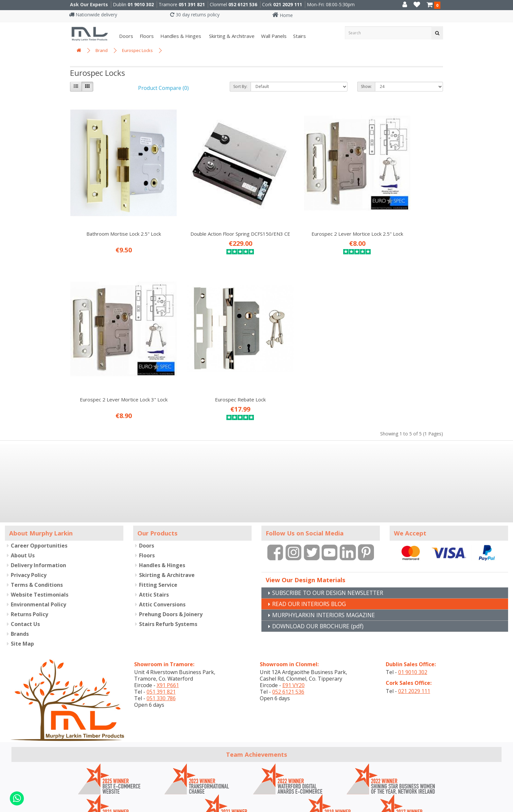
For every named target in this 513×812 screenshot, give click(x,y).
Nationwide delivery (93, 15)
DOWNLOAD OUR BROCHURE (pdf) (321, 582)
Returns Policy (29, 570)
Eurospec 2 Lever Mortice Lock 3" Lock (400, 211)
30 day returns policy (195, 15)
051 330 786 (161, 654)
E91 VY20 (293, 641)
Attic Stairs (154, 550)
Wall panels (274, 36)
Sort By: (240, 86)
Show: (366, 86)
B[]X (506, 808)
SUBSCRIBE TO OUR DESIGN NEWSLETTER (331, 549)
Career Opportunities (39, 501)
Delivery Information (38, 521)
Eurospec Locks (137, 50)
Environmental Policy (38, 560)
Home (283, 15)
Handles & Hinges (181, 36)
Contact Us (25, 580)
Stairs (300, 36)
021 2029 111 (288, 4)
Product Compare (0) (163, 88)
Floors (147, 36)
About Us (23, 511)
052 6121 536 (243, 4)
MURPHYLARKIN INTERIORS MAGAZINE (326, 571)
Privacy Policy (29, 531)
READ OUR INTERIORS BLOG (311, 560)
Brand (102, 50)
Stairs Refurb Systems (168, 580)
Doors (126, 36)
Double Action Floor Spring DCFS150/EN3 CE (209, 211)
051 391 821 (192, 4)
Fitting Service (158, 540)
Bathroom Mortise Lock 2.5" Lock (113, 208)
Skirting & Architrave (231, 36)
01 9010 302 (141, 4)
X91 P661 (168, 641)
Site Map (22, 599)
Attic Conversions (162, 560)
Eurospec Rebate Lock (113, 355)
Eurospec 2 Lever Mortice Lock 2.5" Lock (304, 211)
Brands (20, 589)
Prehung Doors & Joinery (171, 570)
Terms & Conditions (37, 540)
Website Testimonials (40, 550)
